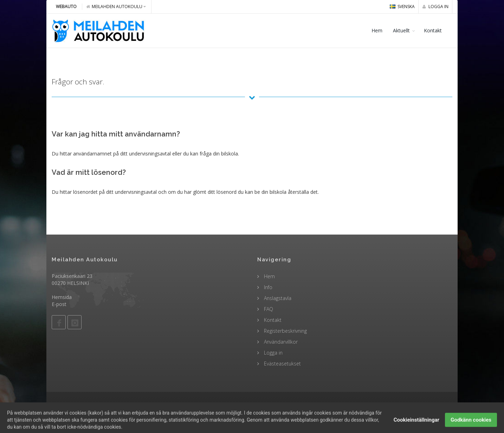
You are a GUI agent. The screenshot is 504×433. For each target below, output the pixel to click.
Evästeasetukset (282, 364)
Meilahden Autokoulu (116, 7)
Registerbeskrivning (285, 331)
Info (267, 287)
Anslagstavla (277, 298)
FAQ (268, 309)
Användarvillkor (280, 342)
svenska (402, 7)
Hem (377, 30)
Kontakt (433, 30)
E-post (59, 304)
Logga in (435, 7)
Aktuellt (401, 30)
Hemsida (62, 297)
